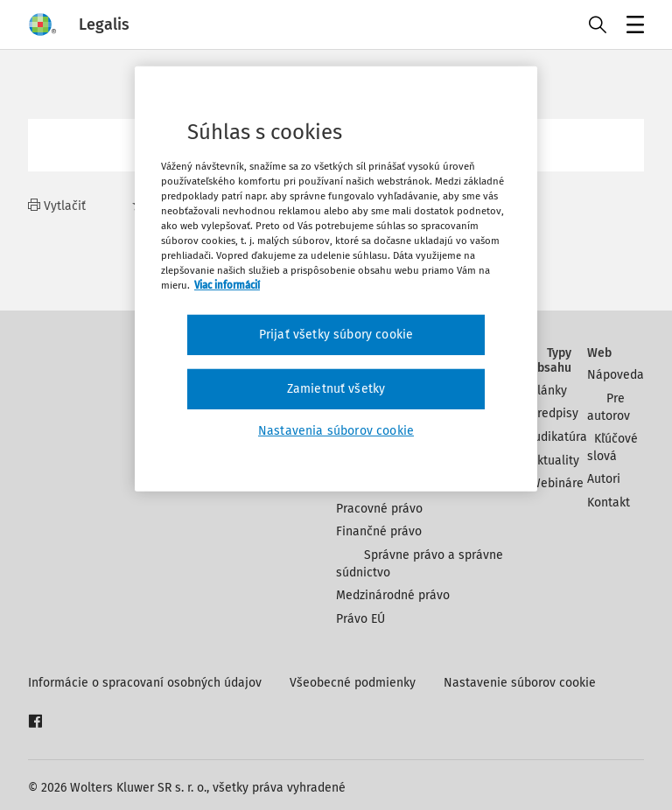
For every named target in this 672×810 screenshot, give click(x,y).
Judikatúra (559, 437)
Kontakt (609, 503)
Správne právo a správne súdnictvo (420, 564)
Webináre (557, 483)
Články (549, 391)
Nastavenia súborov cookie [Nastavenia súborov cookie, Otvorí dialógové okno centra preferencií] (336, 430)
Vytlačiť (57, 206)
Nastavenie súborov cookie (520, 683)
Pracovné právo (379, 509)
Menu (632, 27)
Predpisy (554, 413)
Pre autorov (609, 407)
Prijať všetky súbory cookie (336, 335)
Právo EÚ (360, 619)
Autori (604, 479)
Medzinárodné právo (393, 595)
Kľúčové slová (612, 447)
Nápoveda (616, 375)
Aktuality (555, 461)
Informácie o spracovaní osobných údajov (145, 683)
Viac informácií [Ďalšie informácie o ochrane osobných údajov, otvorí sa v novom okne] (227, 285)
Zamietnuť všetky (336, 389)
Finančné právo (379, 531)
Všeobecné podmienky (353, 683)
